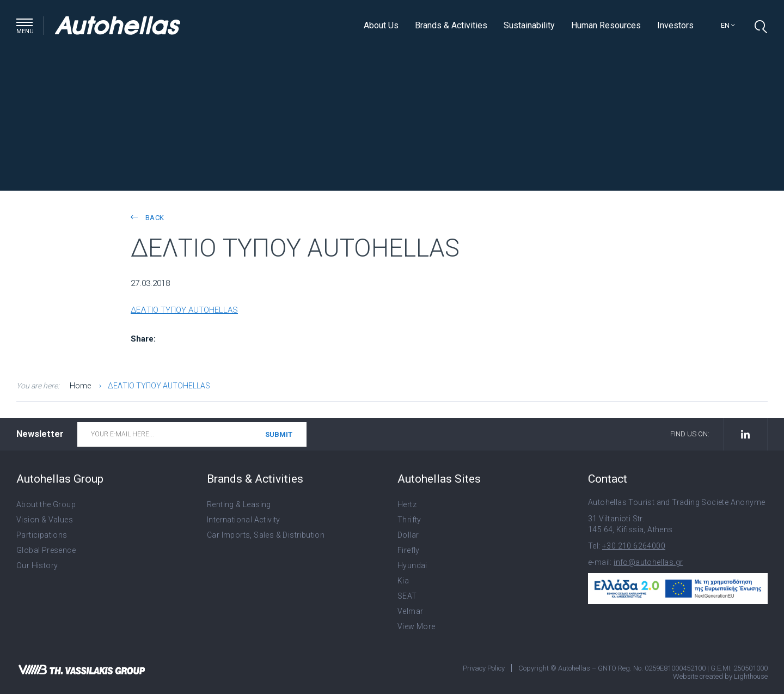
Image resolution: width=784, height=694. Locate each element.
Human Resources (606, 25)
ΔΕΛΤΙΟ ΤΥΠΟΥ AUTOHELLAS (184, 310)
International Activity (244, 520)
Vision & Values (45, 520)
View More (416, 626)
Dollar (408, 535)
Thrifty (409, 520)
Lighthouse (751, 676)
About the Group (46, 504)
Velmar (410, 611)
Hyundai (412, 565)
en (728, 25)
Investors (675, 25)
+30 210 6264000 (634, 546)
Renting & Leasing (239, 504)
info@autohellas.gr (648, 562)
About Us (381, 25)
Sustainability (529, 25)
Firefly (409, 550)
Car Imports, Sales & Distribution (266, 535)
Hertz (407, 504)
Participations (42, 535)
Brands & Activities (451, 25)
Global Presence (46, 550)
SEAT (407, 596)
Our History (37, 565)
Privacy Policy (484, 668)
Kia (403, 581)
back (147, 218)
